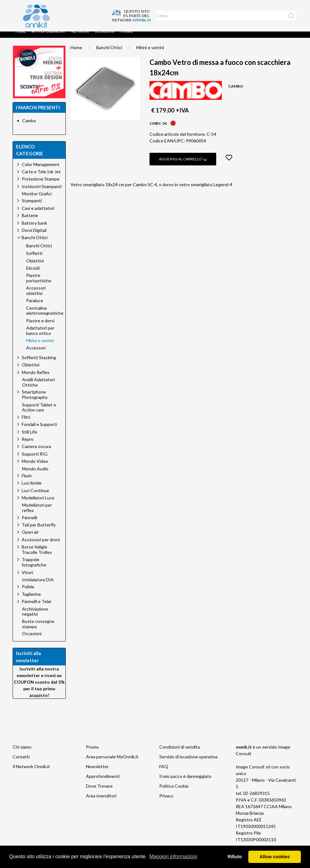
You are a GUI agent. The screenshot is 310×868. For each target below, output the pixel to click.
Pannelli (29, 524)
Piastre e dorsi (40, 327)
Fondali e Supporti (39, 431)
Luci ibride (32, 489)
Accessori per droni (41, 546)
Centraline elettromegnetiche (45, 317)
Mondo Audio (35, 475)
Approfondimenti (49, 38)
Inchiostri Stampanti (42, 193)
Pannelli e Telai (36, 608)
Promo (127, 38)
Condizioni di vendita (180, 753)
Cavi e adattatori (38, 214)
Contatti (21, 763)
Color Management (41, 171)
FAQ (164, 773)
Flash (27, 482)
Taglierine (31, 600)
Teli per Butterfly (39, 531)
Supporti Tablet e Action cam (39, 414)
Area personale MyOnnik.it (112, 763)
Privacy (166, 802)
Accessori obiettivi (36, 297)
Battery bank (34, 229)
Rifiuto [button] (235, 857)
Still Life (29, 438)
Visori (27, 579)
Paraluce (35, 307)
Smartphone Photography (35, 401)
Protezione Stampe (41, 185)
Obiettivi (35, 267)
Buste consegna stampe (38, 630)
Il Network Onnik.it (31, 773)
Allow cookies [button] (275, 857)
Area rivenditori (101, 802)
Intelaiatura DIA (38, 586)
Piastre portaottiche (39, 284)
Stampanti (32, 207)
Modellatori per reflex (37, 514)
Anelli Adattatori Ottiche (38, 389)
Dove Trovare (99, 792)
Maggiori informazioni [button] (173, 857)
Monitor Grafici (37, 200)
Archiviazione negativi (35, 618)
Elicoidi (33, 274)
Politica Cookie (174, 792)
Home (21, 38)
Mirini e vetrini (150, 54)
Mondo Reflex (36, 379)
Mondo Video (35, 467)
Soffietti (34, 260)
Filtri (26, 423)
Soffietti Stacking (39, 364)
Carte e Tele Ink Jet (41, 178)
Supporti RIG (35, 460)
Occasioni (104, 38)
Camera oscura (36, 453)
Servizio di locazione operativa (188, 763)
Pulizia (28, 593)
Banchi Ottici (109, 54)
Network (80, 38)
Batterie (30, 222)
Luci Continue (35, 497)
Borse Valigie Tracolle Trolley (37, 556)
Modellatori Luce (38, 504)
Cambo (29, 127)
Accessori (36, 354)
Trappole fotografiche (34, 568)
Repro (28, 445)
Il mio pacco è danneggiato (185, 782)
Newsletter (97, 773)
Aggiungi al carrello (183, 165)
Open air (30, 538)
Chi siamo (22, 753)
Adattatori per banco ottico (40, 337)
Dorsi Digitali (34, 236)
